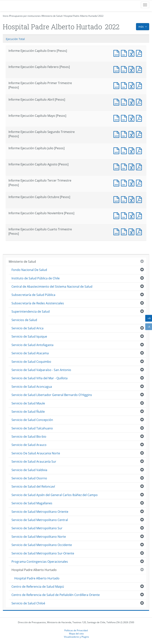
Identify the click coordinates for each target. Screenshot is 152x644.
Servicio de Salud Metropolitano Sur (37, 528)
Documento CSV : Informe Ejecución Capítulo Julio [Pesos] (125, 150)
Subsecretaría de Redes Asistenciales (38, 303)
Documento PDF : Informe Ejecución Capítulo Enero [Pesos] (140, 53)
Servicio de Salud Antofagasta (32, 345)
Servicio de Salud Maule (28, 403)
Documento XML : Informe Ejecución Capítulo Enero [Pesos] (117, 53)
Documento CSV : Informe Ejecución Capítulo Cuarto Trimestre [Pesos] (125, 231)
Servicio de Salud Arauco (29, 445)
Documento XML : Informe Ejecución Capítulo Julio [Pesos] (117, 150)
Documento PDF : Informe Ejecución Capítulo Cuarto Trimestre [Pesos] (140, 231)
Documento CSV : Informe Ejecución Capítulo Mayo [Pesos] (125, 118)
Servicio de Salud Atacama (30, 353)
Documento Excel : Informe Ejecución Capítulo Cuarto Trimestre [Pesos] (132, 231)
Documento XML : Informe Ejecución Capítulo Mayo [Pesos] (117, 118)
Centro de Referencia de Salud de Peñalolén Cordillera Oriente (56, 595)
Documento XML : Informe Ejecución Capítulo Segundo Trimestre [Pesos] (117, 134)
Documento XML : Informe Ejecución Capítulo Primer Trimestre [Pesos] (117, 85)
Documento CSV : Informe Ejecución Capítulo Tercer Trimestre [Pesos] (125, 183)
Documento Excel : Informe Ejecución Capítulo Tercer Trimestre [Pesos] (132, 183)
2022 (101, 16)
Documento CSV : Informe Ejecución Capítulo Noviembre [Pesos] (125, 215)
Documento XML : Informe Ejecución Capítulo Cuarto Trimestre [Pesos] (117, 231)
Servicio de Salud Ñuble (28, 412)
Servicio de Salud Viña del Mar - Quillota (40, 378)
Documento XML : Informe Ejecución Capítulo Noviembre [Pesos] (117, 215)
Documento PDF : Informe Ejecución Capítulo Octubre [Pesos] (140, 199)
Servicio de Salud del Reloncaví (33, 486)
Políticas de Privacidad (76, 630)
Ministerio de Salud (52, 16)
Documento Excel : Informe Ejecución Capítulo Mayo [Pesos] (132, 118)
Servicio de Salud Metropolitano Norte (39, 537)
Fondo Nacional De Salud (29, 270)
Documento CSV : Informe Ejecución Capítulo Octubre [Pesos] (125, 199)
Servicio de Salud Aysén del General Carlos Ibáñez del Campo (55, 495)
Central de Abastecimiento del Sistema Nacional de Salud (52, 287)
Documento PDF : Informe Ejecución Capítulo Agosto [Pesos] (140, 166)
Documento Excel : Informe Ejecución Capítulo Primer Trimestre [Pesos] (132, 85)
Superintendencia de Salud (31, 311)
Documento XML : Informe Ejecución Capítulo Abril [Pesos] (117, 102)
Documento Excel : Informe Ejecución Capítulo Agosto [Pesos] (132, 166)
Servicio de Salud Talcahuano (32, 428)
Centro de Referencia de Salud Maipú (38, 587)
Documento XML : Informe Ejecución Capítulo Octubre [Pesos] (117, 199)
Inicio (6, 16)
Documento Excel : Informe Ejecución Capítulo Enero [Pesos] (132, 53)
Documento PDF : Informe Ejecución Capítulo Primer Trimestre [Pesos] (140, 85)
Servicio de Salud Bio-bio (29, 437)
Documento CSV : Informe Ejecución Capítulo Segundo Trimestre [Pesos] (125, 134)
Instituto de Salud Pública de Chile (36, 278)
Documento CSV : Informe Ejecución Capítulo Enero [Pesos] (125, 53)
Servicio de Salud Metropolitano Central (40, 520)
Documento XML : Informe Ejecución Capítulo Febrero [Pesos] (117, 69)
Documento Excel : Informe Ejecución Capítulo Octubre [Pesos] (132, 199)
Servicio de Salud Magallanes (32, 503)
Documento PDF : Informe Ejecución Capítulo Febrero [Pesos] (140, 69)
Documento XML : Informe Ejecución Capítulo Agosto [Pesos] (117, 166)
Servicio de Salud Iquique (29, 336)
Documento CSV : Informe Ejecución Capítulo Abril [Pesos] (125, 102)
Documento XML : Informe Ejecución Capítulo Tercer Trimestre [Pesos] (117, 183)
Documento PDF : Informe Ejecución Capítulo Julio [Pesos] (140, 150)
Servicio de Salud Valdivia (29, 470)
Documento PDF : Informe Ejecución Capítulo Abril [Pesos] (140, 102)
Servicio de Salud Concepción (32, 420)
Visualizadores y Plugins (76, 637)
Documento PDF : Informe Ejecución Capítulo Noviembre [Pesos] (140, 215)
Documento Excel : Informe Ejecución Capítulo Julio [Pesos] (132, 150)
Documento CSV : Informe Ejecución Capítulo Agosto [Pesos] (125, 166)
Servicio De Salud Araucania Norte (36, 453)
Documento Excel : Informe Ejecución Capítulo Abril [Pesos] (132, 102)
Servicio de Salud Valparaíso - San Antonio (41, 370)
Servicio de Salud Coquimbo (31, 362)
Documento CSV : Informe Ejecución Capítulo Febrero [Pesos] (125, 69)
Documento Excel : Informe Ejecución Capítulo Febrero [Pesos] (132, 69)
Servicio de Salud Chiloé (28, 603)
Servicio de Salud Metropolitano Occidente (42, 545)
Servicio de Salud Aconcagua (32, 387)
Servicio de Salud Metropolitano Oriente (40, 512)
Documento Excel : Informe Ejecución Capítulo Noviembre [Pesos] (132, 215)
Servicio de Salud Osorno (29, 478)
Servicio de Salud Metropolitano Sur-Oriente (43, 553)
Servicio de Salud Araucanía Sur (34, 462)
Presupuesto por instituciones (25, 16)
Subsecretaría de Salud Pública (33, 295)
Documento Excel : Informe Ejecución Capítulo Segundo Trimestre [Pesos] (132, 134)
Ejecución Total (15, 39)
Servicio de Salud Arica (27, 328)
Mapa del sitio (76, 633)
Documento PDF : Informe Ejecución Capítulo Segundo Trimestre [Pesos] (140, 134)
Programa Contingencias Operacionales (40, 562)
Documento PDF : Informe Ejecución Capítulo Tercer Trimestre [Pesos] (140, 183)
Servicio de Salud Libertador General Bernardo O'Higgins (52, 395)
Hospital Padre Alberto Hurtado (80, 16)
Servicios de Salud (24, 320)
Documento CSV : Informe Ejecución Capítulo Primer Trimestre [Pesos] (125, 85)
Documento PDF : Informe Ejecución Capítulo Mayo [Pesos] (140, 118)
